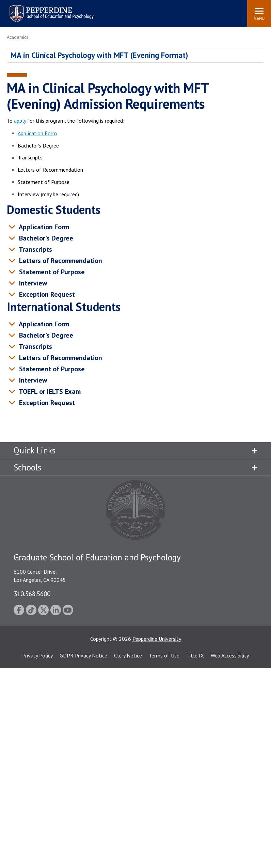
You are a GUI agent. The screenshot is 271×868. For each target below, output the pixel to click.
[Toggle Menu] (259, 14)
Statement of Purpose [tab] (51, 272)
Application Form (37, 133)
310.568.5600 (32, 594)
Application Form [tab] (43, 227)
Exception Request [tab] (46, 294)
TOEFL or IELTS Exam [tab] (49, 391)
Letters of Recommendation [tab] (60, 261)
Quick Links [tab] (35, 450)
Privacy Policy (37, 655)
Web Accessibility (230, 655)
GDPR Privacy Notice (83, 655)
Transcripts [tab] (35, 249)
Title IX (195, 655)
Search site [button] (149, 10)
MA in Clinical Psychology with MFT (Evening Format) (99, 55)
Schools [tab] (27, 467)
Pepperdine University (157, 639)
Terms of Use (164, 655)
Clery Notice (128, 655)
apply (20, 121)
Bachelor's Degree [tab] (45, 238)
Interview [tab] (32, 283)
